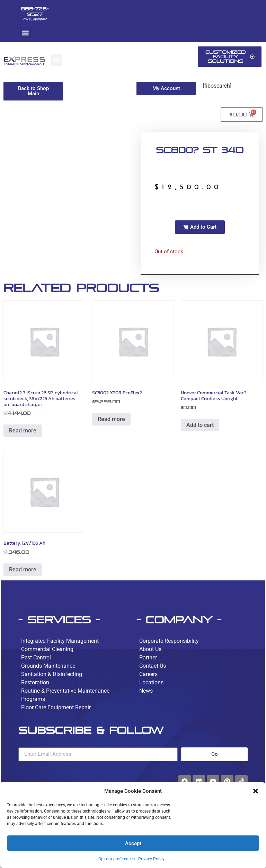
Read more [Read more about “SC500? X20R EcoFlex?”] (111, 419)
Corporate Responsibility (169, 641)
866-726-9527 (35, 11)
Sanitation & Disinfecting (52, 674)
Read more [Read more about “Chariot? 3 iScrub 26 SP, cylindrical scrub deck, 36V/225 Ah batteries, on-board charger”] (23, 431)
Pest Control (36, 657)
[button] (256, 791)
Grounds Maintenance (48, 666)
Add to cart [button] (200, 425)
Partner (148, 657)
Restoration (35, 682)
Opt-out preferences (117, 859)
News (146, 691)
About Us (150, 649)
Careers (148, 674)
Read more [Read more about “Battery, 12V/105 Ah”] (23, 569)
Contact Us (153, 666)
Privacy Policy (151, 859)
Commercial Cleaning (47, 649)
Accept (133, 843)
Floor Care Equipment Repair (56, 707)
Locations (151, 682)
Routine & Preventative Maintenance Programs (65, 695)
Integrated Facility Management (60, 641)
